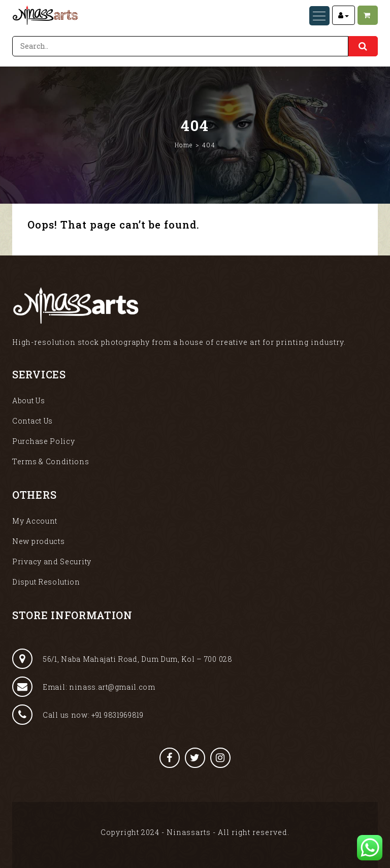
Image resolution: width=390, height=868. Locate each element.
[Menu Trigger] (319, 16)
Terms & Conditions (51, 461)
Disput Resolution (46, 582)
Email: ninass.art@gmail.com (84, 687)
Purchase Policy (44, 441)
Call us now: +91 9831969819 (78, 715)
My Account (35, 521)
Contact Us (32, 421)
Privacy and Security (52, 561)
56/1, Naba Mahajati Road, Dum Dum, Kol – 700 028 (122, 659)
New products (38, 541)
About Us (29, 400)
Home (184, 145)
